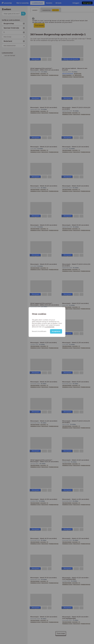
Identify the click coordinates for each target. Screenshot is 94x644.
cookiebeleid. (50, 327)
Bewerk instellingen (39, 331)
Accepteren (56, 331)
